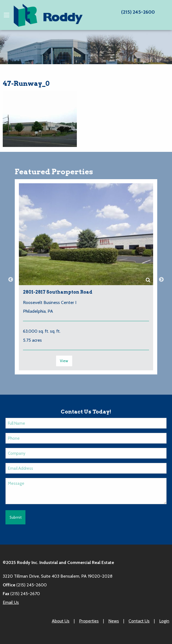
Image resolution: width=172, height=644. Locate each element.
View (64, 361)
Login (164, 621)
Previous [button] (11, 280)
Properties (89, 621)
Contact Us (139, 621)
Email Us (11, 602)
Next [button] (161, 280)
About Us (61, 621)
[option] (86, 279)
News (114, 621)
